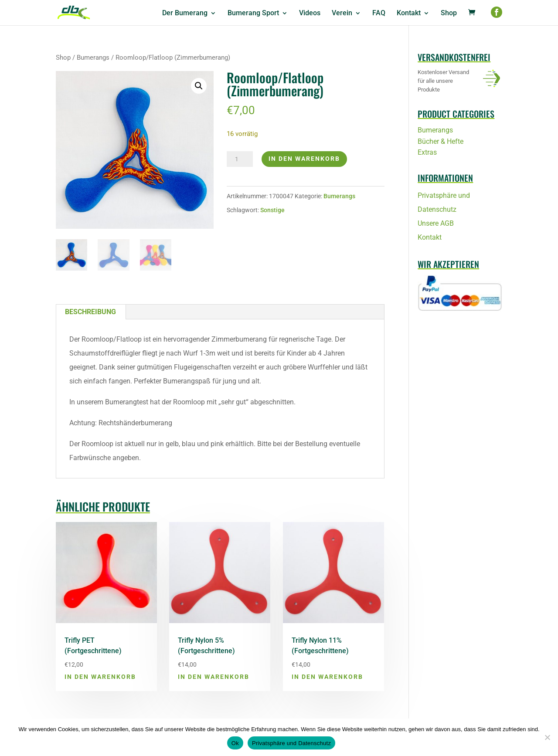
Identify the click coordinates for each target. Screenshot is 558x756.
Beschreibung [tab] (90, 312)
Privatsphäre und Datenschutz (291, 743)
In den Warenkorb (304, 159)
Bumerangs (93, 58)
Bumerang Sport (253, 14)
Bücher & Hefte (441, 141)
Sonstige (272, 210)
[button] (199, 86)
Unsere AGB (436, 223)
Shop (449, 14)
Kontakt (409, 14)
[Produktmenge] (240, 159)
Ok (235, 743)
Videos (310, 14)
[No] (547, 737)
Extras (427, 152)
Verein (342, 14)
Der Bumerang (185, 14)
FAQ (379, 14)
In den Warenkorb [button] (100, 677)
